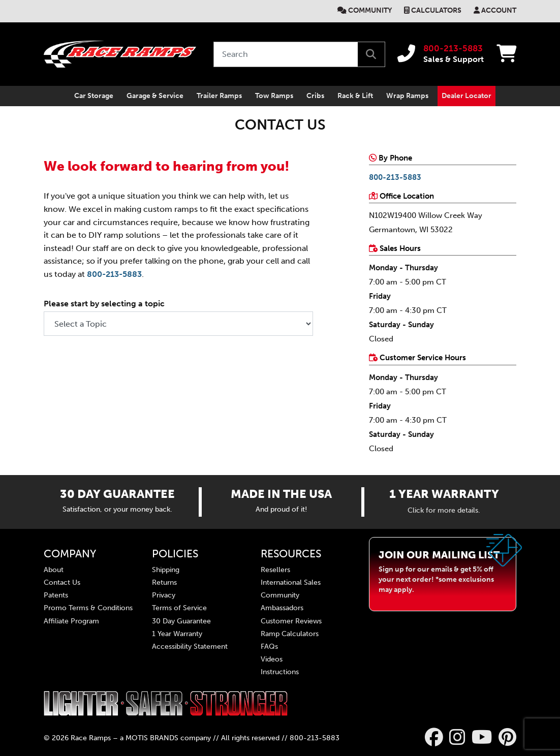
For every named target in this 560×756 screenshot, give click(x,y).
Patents (56, 595)
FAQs (269, 646)
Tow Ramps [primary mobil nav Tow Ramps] (274, 96)
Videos (272, 659)
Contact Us (62, 582)
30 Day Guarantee (181, 621)
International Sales (291, 582)
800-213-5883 (453, 48)
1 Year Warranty (177, 633)
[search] (371, 54)
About (54, 569)
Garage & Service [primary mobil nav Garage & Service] (155, 96)
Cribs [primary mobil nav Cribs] (315, 96)
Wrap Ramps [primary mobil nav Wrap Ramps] (407, 96)
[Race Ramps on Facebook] (434, 737)
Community (370, 10)
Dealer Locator (466, 96)
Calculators (436, 10)
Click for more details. (444, 510)
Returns (164, 582)
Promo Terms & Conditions (88, 608)
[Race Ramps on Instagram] (457, 737)
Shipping (166, 569)
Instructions (280, 672)
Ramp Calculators (290, 633)
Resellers (275, 569)
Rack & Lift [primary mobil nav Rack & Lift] (355, 96)
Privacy (164, 595)
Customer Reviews (291, 621)
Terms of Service (179, 608)
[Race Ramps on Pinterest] (507, 737)
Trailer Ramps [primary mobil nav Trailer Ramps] (219, 96)
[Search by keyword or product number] (286, 54)
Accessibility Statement (190, 646)
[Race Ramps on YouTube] (482, 737)
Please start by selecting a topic (104, 304)
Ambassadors (282, 608)
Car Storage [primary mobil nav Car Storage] (94, 96)
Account (499, 10)
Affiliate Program (71, 621)
